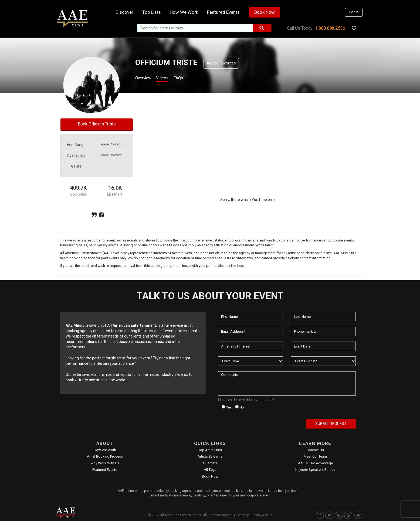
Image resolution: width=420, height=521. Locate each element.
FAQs (188, 79)
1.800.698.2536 (330, 28)
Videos (169, 79)
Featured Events (223, 12)
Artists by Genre (210, 456)
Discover (124, 12)
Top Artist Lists (210, 450)
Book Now (265, 12)
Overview (145, 79)
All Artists (210, 463)
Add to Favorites (221, 63)
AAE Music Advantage (315, 463)
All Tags (210, 470)
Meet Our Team (315, 456)
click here (237, 266)
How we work (184, 12)
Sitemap (243, 515)
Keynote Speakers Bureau (315, 470)
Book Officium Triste (97, 124)
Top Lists (152, 12)
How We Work (105, 450)
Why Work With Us (105, 463)
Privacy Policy (262, 515)
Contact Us (315, 450)
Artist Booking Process (105, 456)
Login (354, 12)
